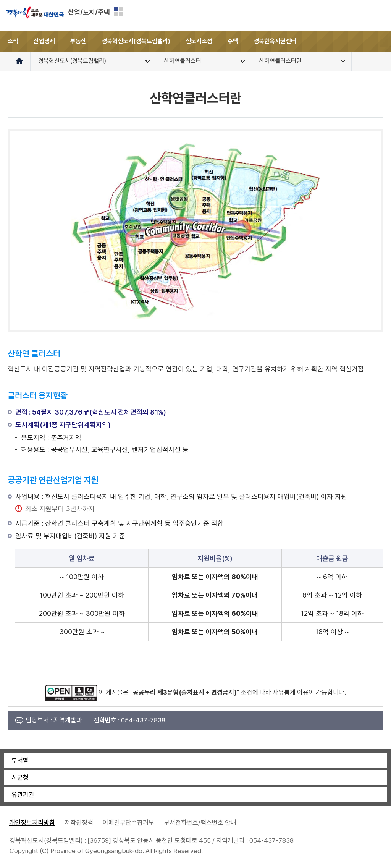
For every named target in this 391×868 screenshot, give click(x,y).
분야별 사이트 (118, 11)
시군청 (20, 777)
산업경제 (44, 41)
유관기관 (23, 795)
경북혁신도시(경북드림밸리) (136, 41)
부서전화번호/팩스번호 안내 (200, 823)
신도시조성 (199, 41)
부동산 (78, 41)
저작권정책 (79, 823)
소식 (13, 41)
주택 (233, 41)
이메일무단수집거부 (128, 823)
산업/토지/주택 (89, 12)
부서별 (20, 760)
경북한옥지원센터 (275, 41)
